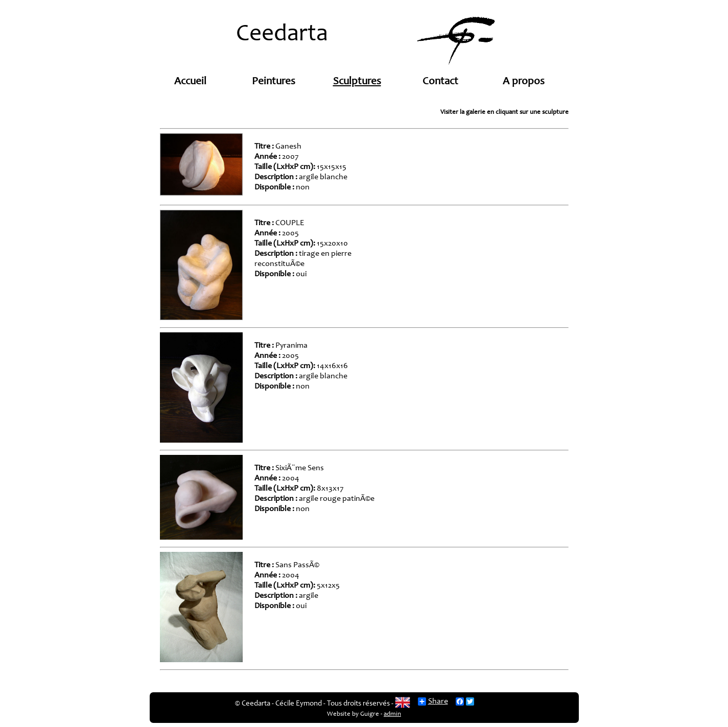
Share (433, 701)
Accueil (190, 82)
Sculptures (357, 82)
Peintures (274, 82)
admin (392, 714)
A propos (524, 82)
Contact (440, 82)
